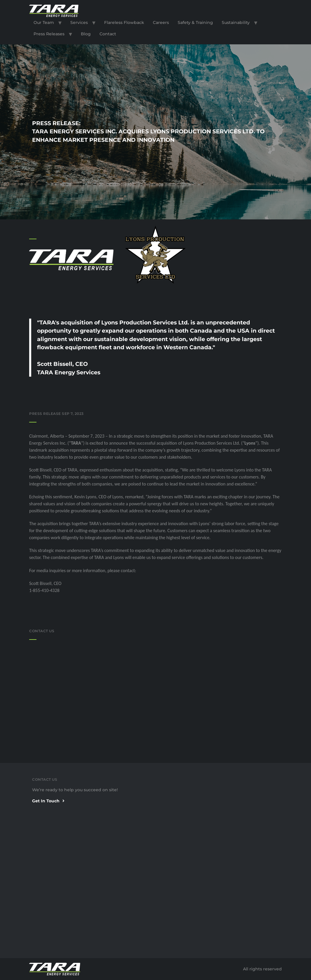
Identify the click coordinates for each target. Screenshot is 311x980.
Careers (161, 22)
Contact (108, 34)
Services (79, 22)
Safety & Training (195, 22)
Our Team (44, 22)
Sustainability (236, 22)
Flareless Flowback (124, 22)
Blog (86, 34)
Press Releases (49, 34)
